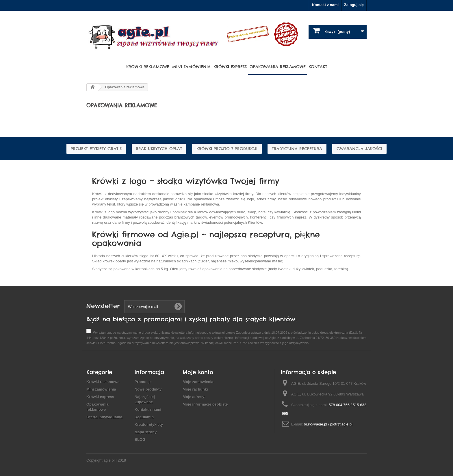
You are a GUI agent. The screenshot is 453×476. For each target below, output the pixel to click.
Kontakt (318, 67)
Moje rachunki (195, 389)
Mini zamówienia (191, 67)
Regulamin (144, 417)
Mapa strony (146, 432)
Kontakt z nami (325, 5)
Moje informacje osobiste (205, 404)
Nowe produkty (148, 389)
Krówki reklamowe (148, 67)
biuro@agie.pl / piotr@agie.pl (328, 424)
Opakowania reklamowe (278, 67)
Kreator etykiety (149, 424)
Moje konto (198, 372)
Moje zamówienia (198, 382)
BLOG (140, 439)
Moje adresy (193, 397)
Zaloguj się (354, 5)
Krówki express (230, 67)
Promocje (143, 382)
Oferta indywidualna (104, 417)
